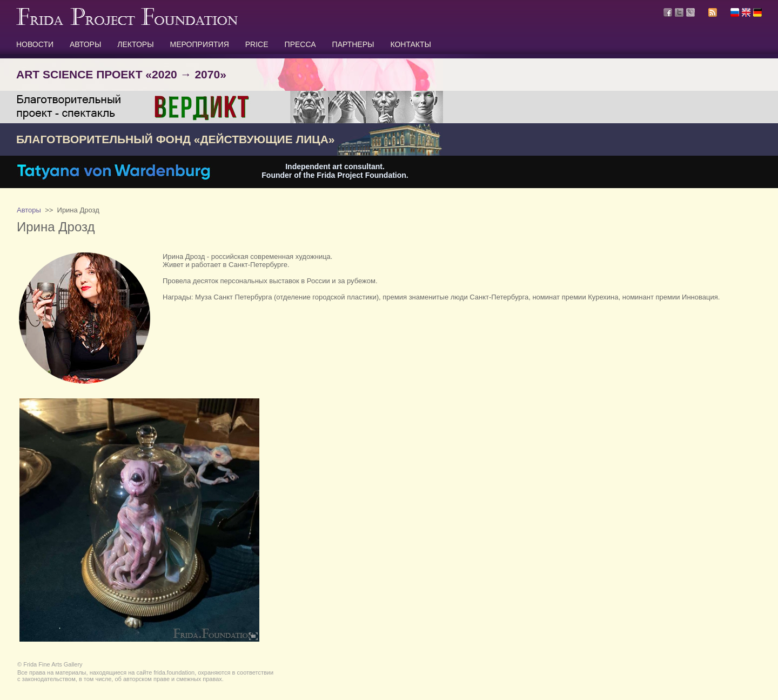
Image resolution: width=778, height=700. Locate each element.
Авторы (29, 210)
